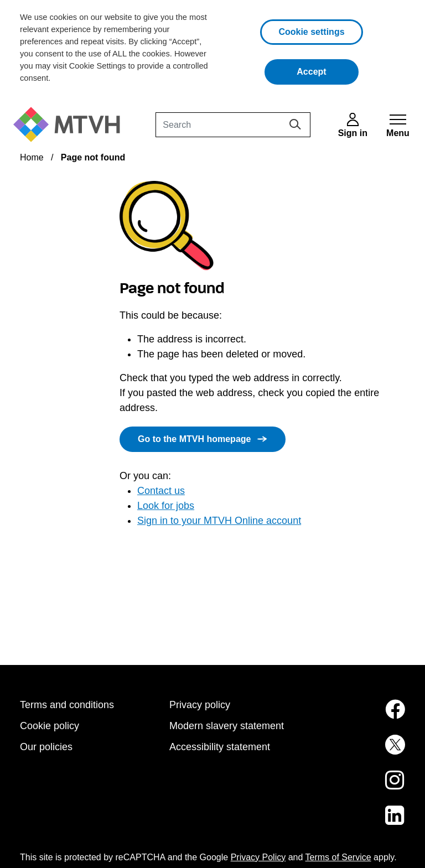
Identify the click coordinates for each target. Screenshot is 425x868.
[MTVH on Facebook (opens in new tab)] (362, 716)
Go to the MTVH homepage (194, 439)
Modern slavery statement (227, 726)
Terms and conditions (67, 705)
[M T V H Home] (71, 125)
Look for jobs (166, 506)
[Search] (233, 125)
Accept (328, 71)
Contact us (161, 491)
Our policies (46, 747)
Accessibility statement (220, 747)
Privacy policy (200, 705)
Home (32, 157)
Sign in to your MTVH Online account (219, 521)
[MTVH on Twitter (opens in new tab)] (362, 751)
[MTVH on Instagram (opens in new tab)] (362, 787)
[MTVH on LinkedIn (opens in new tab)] (362, 822)
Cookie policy (50, 726)
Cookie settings (311, 32)
